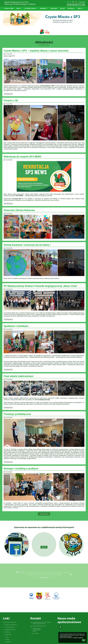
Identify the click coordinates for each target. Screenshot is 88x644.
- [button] (70, 2)
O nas (7, 637)
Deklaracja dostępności (11, 625)
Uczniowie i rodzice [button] (31, 8)
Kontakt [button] (63, 8)
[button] (76, 2)
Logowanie (82, 2)
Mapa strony (8, 634)
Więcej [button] (80, 8)
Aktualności (8, 642)
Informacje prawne (10, 627)
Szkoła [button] (19, 8)
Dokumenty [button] (44, 8)
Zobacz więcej (44, 514)
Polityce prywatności (79, 638)
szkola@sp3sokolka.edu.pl (39, 626)
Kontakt (7, 639)
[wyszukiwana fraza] (76, 5)
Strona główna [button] (9, 8)
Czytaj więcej (8, 94)
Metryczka (8, 632)
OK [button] (84, 640)
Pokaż (17, 547)
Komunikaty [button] (54, 8)
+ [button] (68, 2)
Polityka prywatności (10, 630)
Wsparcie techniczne (10, 622)
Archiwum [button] (71, 8)
